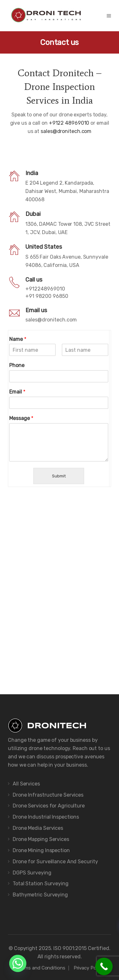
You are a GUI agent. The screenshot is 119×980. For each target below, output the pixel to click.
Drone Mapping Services (41, 839)
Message (21, 418)
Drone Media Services (38, 828)
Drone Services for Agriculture (49, 806)
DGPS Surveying (32, 873)
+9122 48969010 (70, 123)
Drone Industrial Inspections (46, 817)
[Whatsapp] (18, 963)
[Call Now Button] (104, 966)
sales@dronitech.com (66, 131)
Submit (59, 476)
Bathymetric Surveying (40, 895)
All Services (26, 784)
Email (17, 392)
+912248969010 (45, 289)
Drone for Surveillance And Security (55, 862)
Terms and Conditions (41, 968)
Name (18, 339)
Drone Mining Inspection (41, 850)
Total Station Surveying (41, 884)
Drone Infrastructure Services (48, 795)
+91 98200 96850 (47, 296)
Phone (17, 365)
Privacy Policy (89, 968)
